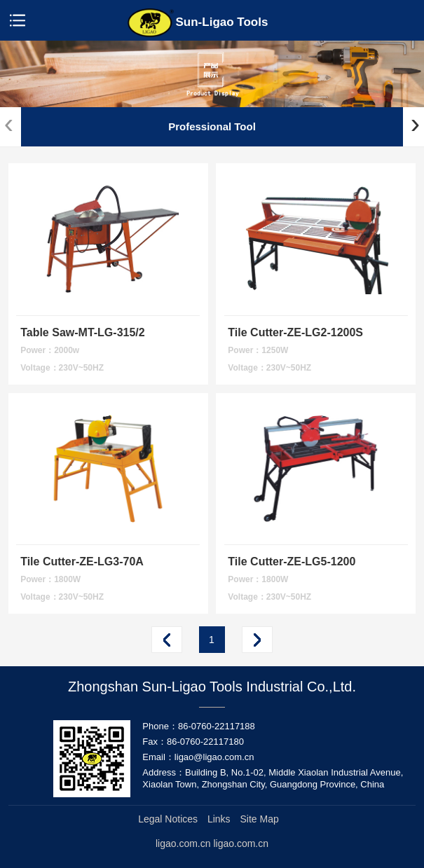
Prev (167, 640)
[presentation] (9, 124)
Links (219, 819)
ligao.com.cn (241, 843)
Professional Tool (212, 126)
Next (257, 640)
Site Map (260, 819)
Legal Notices (168, 819)
